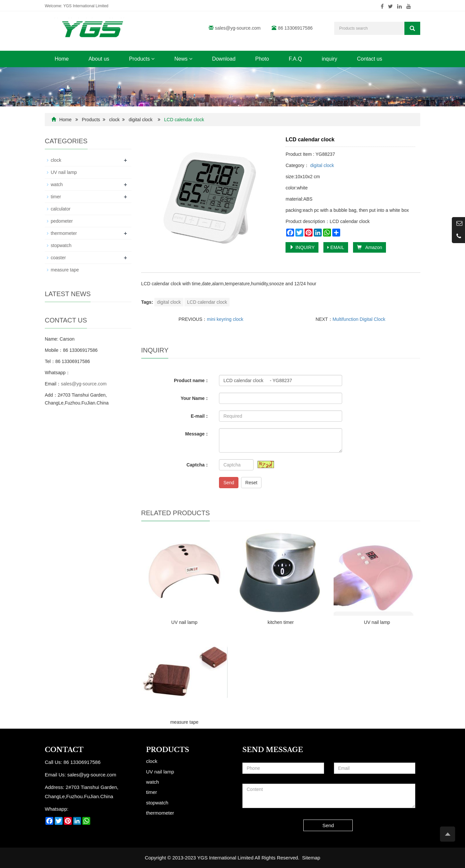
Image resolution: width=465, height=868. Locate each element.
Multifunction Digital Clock (359, 319)
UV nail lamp (184, 622)
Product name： (191, 380)
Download (224, 59)
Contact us (369, 59)
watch (57, 184)
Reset (251, 483)
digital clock (141, 120)
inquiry (329, 59)
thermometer (64, 233)
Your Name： (195, 398)
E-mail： (200, 416)
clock (114, 120)
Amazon (369, 247)
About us (99, 59)
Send (229, 483)
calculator (61, 209)
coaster (58, 258)
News (183, 59)
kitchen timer (281, 622)
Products (142, 59)
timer (56, 197)
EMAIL (336, 247)
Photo (262, 59)
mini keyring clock (225, 319)
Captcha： (198, 465)
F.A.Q (295, 59)
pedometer (62, 221)
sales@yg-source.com (238, 28)
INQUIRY (302, 247)
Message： (197, 434)
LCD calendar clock (207, 302)
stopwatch (61, 245)
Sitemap (311, 858)
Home (62, 59)
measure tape (184, 722)
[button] (153, 59)
